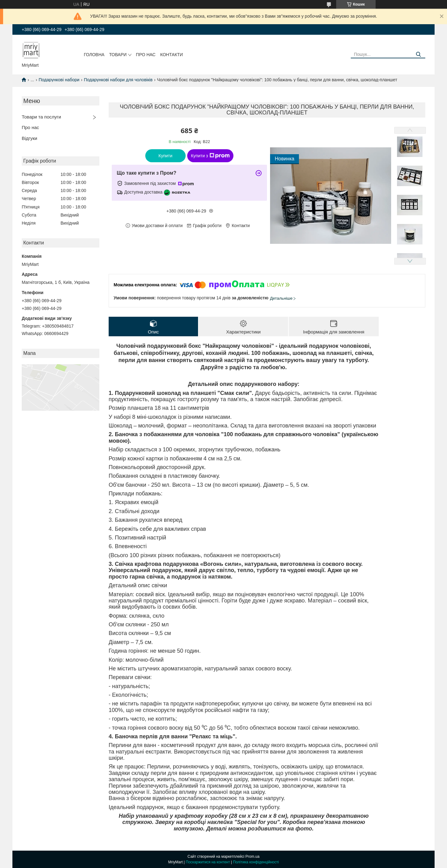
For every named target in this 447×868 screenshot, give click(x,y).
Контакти (172, 55)
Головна (94, 55)
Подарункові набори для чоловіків (118, 80)
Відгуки (29, 138)
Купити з (210, 156)
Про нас (146, 55)
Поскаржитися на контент (208, 862)
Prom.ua (253, 857)
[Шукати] (418, 54)
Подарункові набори (59, 80)
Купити (166, 156)
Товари (118, 55)
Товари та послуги (41, 117)
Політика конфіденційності (256, 862)
